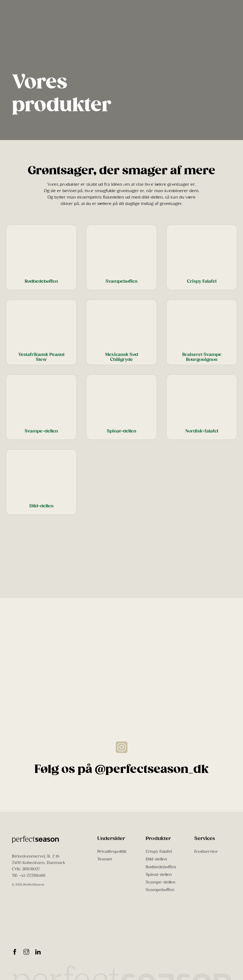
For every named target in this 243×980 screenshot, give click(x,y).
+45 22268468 (32, 876)
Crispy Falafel (159, 851)
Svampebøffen (160, 890)
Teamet (105, 859)
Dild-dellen (156, 859)
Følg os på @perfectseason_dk (121, 769)
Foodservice (206, 851)
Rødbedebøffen (161, 867)
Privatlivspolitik (112, 851)
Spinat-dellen (159, 875)
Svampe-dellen (161, 882)
